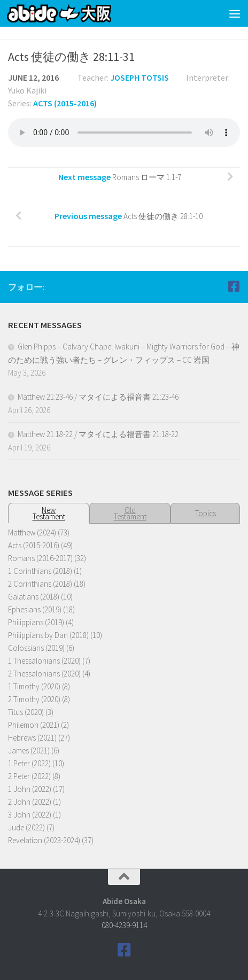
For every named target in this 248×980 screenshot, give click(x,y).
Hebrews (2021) (32, 738)
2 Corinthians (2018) (40, 584)
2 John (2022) (30, 802)
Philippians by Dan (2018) (48, 635)
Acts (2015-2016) (65, 103)
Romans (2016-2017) (40, 558)
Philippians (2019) (36, 622)
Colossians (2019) (36, 648)
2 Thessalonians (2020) (44, 674)
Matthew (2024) (32, 532)
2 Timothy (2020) (34, 699)
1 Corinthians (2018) (40, 571)
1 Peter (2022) (29, 763)
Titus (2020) (26, 712)
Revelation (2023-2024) (44, 840)
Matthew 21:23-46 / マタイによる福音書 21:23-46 (98, 397)
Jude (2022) (26, 827)
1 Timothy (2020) (34, 686)
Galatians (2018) (34, 597)
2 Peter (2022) (29, 776)
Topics (206, 513)
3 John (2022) (30, 815)
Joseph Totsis (139, 77)
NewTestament (49, 513)
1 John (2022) (30, 789)
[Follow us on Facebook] (234, 286)
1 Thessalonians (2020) (44, 661)
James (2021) (29, 750)
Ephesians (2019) (35, 609)
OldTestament (130, 513)
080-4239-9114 (124, 925)
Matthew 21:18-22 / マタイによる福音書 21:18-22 (98, 434)
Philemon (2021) (34, 725)
